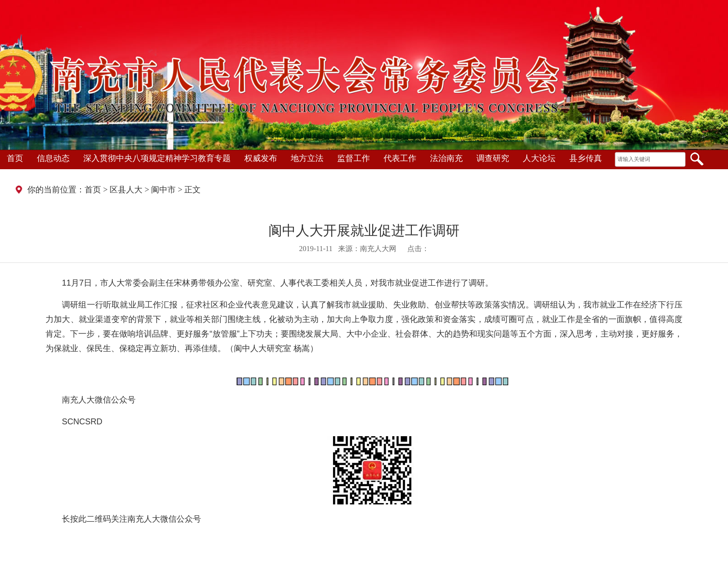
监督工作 (354, 158)
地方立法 (307, 158)
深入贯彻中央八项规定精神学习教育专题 (157, 158)
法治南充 (446, 158)
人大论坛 (539, 158)
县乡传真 (586, 158)
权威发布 (261, 158)
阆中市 (163, 190)
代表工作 (400, 158)
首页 (15, 158)
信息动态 (53, 158)
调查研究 (493, 158)
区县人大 (126, 190)
